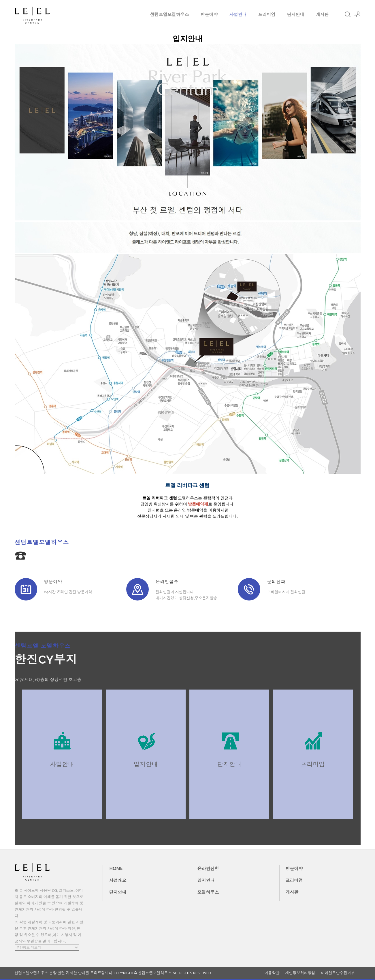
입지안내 (206, 880)
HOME (116, 868)
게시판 (322, 14)
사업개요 (118, 880)
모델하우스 (208, 892)
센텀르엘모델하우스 (170, 14)
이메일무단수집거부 (338, 973)
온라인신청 (208, 868)
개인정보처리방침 (300, 973)
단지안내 (296, 14)
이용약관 (272, 973)
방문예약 (209, 14)
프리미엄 (267, 14)
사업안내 (238, 14)
